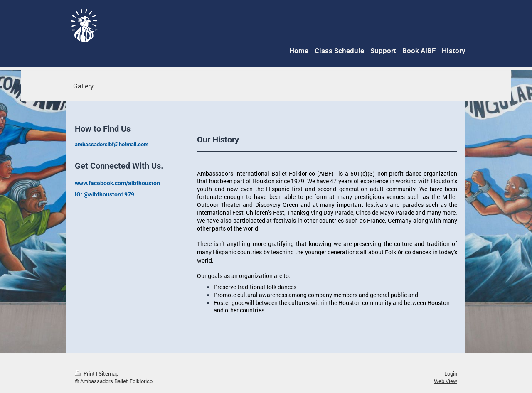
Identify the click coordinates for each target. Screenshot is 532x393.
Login (451, 373)
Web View (446, 381)
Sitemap (108, 373)
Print (85, 373)
